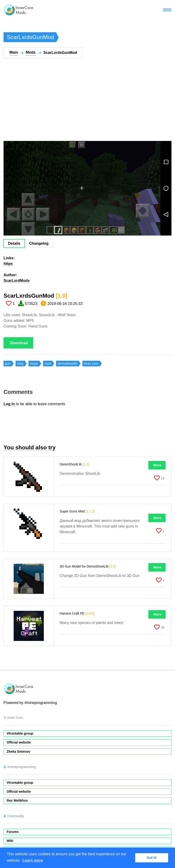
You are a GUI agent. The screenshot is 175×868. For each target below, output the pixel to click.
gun (8, 364)
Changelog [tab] (39, 243)
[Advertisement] (80, 103)
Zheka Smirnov (18, 752)
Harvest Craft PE (77, 613)
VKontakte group (20, 733)
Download (19, 343)
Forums (13, 832)
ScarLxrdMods (17, 281)
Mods (31, 52)
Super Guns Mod (77, 511)
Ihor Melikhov (17, 800)
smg (20, 364)
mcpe (34, 364)
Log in (9, 404)
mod (48, 364)
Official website (19, 742)
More (157, 465)
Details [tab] (14, 243)
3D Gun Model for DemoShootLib (88, 566)
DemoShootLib (74, 464)
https (8, 264)
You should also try (30, 447)
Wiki (10, 841)
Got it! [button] (152, 858)
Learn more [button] (33, 860)
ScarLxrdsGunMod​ (35, 296)
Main (14, 52)
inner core (91, 364)
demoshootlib (67, 364)
